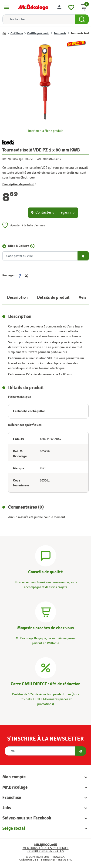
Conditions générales (46, 851)
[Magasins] (46, 611)
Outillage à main (38, 33)
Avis (82, 297)
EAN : (39, 159)
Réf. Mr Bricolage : (13, 159)
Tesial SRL (65, 860)
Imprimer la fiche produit (45, 131)
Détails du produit (53, 297)
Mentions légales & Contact (46, 848)
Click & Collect (18, 246)
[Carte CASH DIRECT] (46, 667)
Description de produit (19, 184)
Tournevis (60, 33)
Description (17, 297)
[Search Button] (82, 19)
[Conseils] (46, 555)
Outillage (17, 33)
